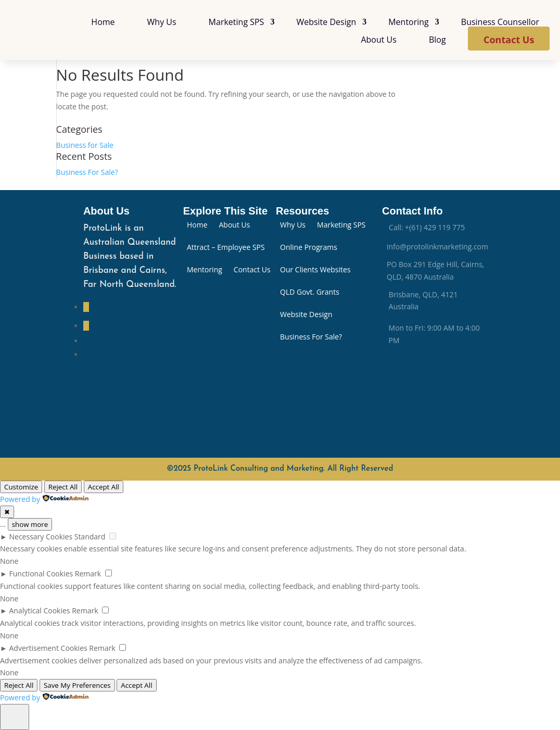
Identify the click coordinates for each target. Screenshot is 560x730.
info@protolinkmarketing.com (437, 247)
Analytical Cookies (40, 611)
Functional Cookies (41, 574)
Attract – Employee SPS (226, 248)
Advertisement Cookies (48, 648)
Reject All (63, 487)
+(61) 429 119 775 (435, 227)
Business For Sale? (87, 172)
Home (103, 22)
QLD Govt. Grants (310, 293)
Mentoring (409, 22)
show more (30, 524)
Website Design (326, 22)
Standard (90, 537)
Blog (437, 40)
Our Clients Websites (315, 270)
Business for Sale (85, 145)
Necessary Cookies (41, 537)
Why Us (162, 22)
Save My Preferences (77, 685)
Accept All (104, 487)
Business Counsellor (500, 22)
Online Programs (309, 248)
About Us (379, 40)
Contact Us (509, 40)
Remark (88, 574)
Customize (21, 487)
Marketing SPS (237, 22)
